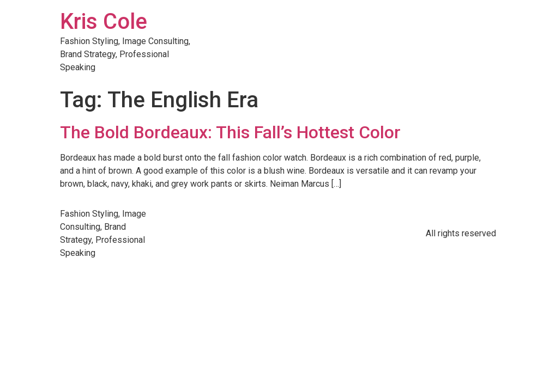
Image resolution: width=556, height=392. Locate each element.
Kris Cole (104, 22)
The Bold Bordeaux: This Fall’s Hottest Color (230, 132)
